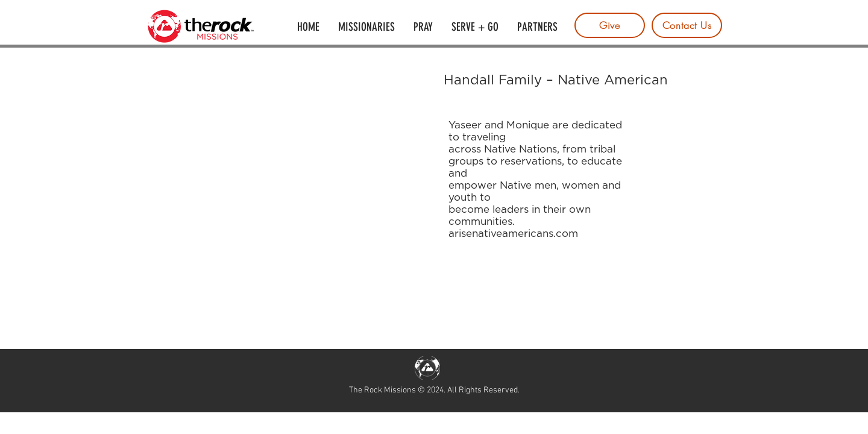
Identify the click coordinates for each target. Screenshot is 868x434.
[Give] (610, 25)
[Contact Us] (687, 25)
